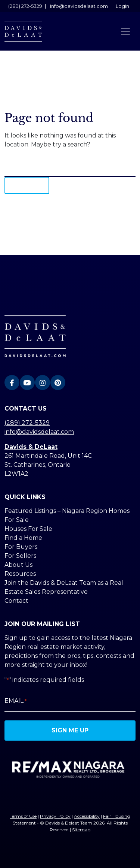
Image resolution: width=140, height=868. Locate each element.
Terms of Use (23, 816)
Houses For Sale (28, 529)
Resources (20, 574)
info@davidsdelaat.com (79, 6)
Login (122, 6)
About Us (18, 565)
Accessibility (87, 816)
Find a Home (23, 538)
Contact (16, 601)
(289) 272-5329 (25, 6)
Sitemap (81, 830)
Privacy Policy (55, 816)
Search (27, 185)
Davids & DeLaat (31, 447)
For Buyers (21, 547)
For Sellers (20, 556)
